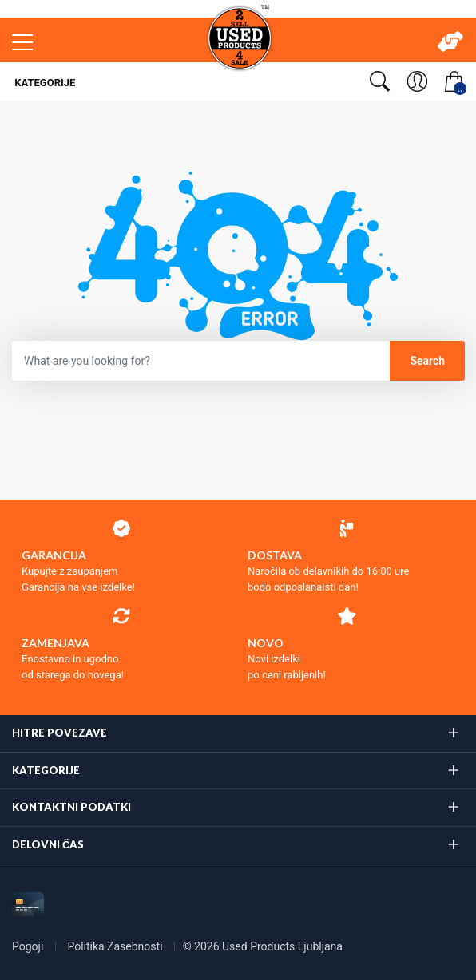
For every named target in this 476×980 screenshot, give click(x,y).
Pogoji (29, 946)
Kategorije (44, 83)
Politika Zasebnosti (116, 946)
